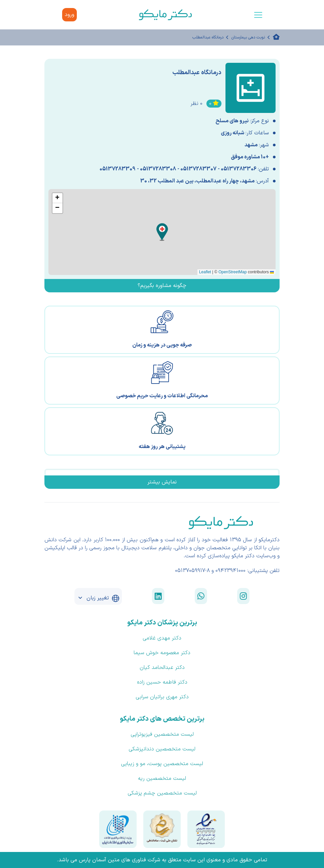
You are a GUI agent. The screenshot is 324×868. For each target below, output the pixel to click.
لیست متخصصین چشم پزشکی (162, 793)
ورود (69, 15)
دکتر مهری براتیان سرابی (162, 697)
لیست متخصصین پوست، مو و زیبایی (162, 764)
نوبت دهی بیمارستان (248, 37)
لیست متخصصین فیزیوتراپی (162, 734)
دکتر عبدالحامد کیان (162, 668)
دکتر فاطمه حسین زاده (162, 682)
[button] (162, 232)
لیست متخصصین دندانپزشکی (162, 749)
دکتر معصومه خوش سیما (162, 653)
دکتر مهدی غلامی (162, 638)
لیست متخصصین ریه (162, 778)
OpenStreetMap (233, 272)
